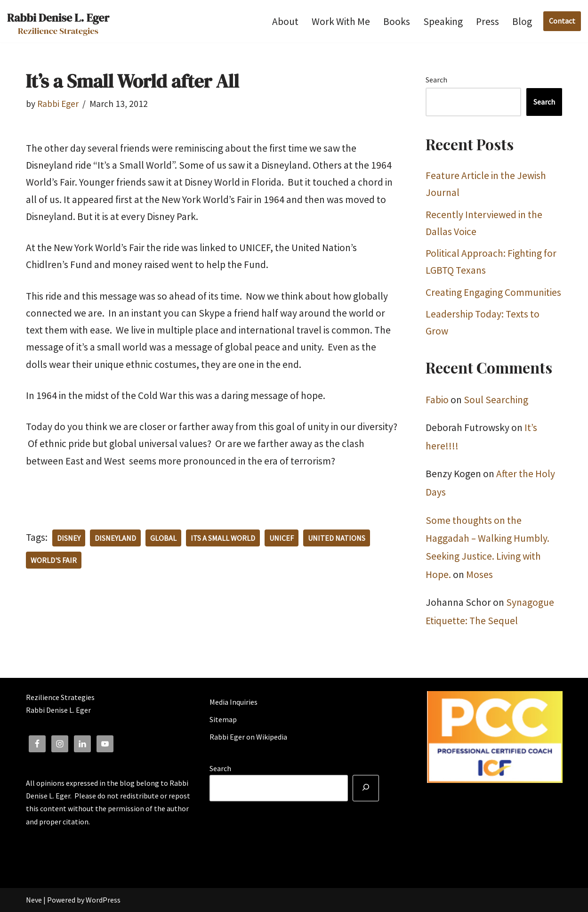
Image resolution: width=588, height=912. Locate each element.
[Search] (366, 788)
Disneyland (115, 538)
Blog (522, 21)
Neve (34, 900)
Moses (479, 574)
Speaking (443, 21)
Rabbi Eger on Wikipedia (248, 737)
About (285, 21)
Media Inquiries (234, 702)
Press (487, 21)
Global (163, 538)
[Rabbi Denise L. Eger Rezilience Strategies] (58, 21)
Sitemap (223, 719)
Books (397, 21)
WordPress (103, 900)
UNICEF (282, 538)
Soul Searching (496, 400)
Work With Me (341, 21)
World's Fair (54, 560)
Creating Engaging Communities (493, 292)
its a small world (223, 538)
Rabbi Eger (58, 104)
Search (436, 80)
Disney (69, 538)
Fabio (437, 400)
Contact (562, 21)
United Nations (337, 538)
